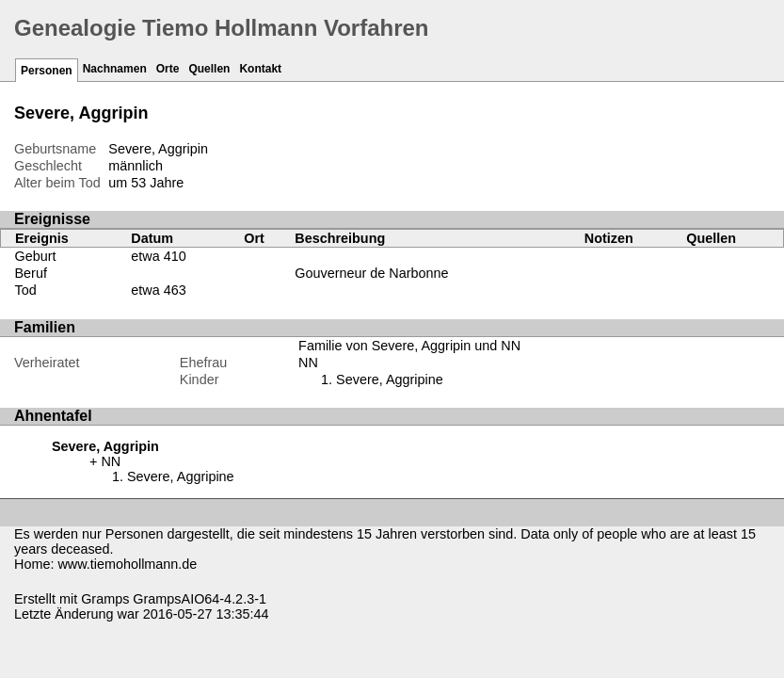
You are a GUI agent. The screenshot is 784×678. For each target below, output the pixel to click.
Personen (47, 71)
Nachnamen (115, 69)
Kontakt (260, 69)
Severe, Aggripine (390, 379)
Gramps (105, 599)
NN (308, 363)
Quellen (209, 69)
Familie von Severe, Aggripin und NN (409, 346)
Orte (168, 69)
